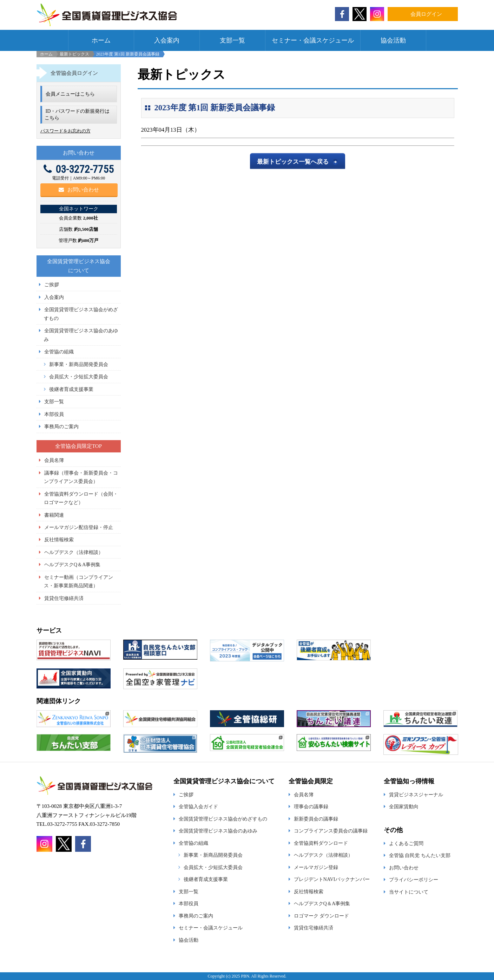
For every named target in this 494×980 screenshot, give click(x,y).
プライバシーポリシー (414, 880)
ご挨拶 (52, 285)
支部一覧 (232, 40)
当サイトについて (409, 892)
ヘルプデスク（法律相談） (74, 552)
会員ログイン (426, 14)
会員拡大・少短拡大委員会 (79, 377)
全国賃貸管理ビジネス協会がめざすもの (223, 819)
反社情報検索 (59, 540)
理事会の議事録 (311, 806)
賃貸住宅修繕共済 (64, 598)
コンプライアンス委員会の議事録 (331, 831)
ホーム (101, 40)
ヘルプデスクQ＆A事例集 (73, 564)
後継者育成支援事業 (71, 389)
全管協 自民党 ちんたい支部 (420, 855)
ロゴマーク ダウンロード (322, 916)
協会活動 (393, 40)
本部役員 (54, 414)
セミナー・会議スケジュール (313, 40)
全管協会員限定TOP (78, 446)
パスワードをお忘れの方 (65, 131)
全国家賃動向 (404, 806)
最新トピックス (74, 54)
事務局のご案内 (61, 426)
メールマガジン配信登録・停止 (79, 527)
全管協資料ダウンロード (321, 843)
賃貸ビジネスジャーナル (416, 795)
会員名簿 (54, 460)
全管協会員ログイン (74, 73)
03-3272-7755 (79, 169)
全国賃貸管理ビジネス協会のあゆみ (218, 831)
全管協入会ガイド (198, 806)
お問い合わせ (79, 190)
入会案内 (167, 40)
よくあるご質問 (406, 843)
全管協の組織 (59, 352)
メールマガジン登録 (316, 867)
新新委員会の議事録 (316, 819)
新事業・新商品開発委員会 (79, 364)
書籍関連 (54, 515)
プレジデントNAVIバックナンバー (332, 879)
